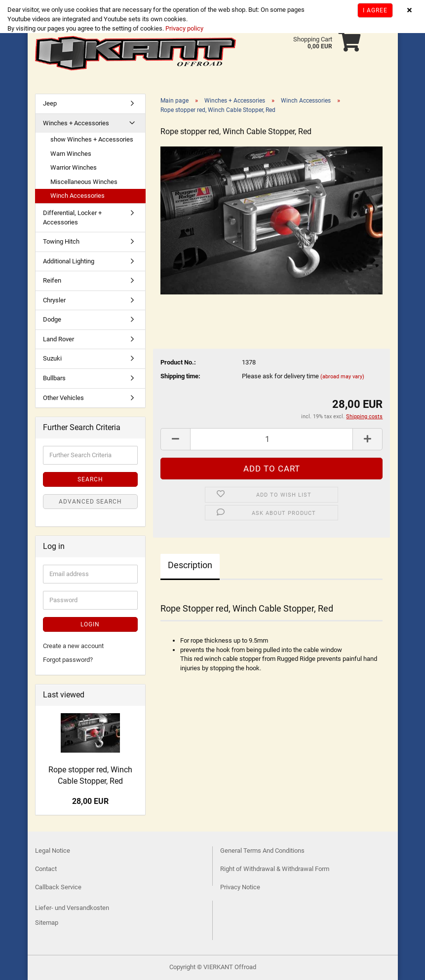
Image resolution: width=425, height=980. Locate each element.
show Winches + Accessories (92, 139)
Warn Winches (71, 154)
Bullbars (54, 378)
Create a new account (73, 646)
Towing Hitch (61, 241)
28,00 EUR (90, 801)
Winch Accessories (77, 196)
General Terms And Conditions (262, 851)
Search (90, 479)
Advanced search (90, 502)
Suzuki (52, 358)
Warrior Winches (74, 167)
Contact (46, 869)
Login (90, 624)
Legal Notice (53, 851)
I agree (375, 10)
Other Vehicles (63, 398)
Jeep (50, 103)
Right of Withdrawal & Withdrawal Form (275, 869)
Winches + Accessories (76, 123)
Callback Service (58, 887)
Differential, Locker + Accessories (72, 218)
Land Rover (58, 339)
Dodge (52, 319)
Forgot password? (68, 660)
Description (190, 565)
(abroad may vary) (342, 377)
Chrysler (54, 300)
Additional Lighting (69, 261)
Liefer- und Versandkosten (72, 908)
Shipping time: (180, 376)
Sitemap (47, 923)
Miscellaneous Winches (84, 182)
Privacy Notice (240, 887)
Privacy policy (184, 28)
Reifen (52, 280)
